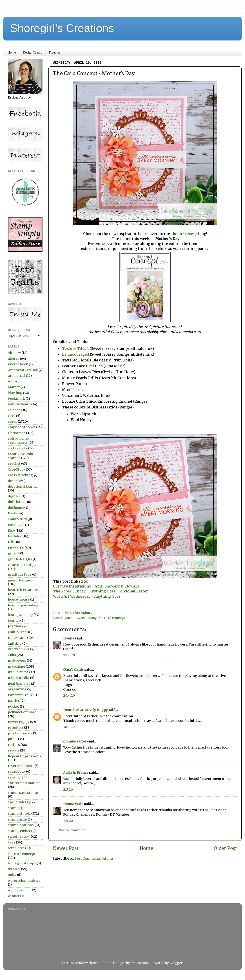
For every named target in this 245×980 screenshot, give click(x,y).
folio (12, 542)
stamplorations (21, 825)
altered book (18, 364)
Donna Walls (73, 804)
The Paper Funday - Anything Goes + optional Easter (100, 591)
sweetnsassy (86, 618)
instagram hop (20, 615)
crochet (14, 464)
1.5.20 (68, 758)
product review (20, 733)
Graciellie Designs (23, 565)
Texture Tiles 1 (75, 348)
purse (13, 739)
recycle (14, 750)
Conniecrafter (75, 741)
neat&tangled (19, 684)
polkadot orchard (22, 712)
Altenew (14, 353)
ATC (11, 381)
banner (14, 387)
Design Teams (32, 52)
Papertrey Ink (19, 695)
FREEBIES (16, 548)
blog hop (15, 393)
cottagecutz (18, 448)
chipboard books (22, 427)
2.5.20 (68, 789)
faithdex (15, 536)
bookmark (16, 399)
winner (14, 896)
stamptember (19, 831)
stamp (13, 808)
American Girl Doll (23, 370)
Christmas (17, 433)
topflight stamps (22, 863)
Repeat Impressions (24, 756)
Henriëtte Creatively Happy (85, 710)
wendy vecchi (19, 890)
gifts (12, 553)
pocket (13, 706)
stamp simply (19, 814)
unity (12, 875)
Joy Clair (15, 626)
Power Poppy (19, 722)
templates (16, 848)
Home (12, 52)
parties (14, 701)
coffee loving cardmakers (18, 441)
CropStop (16, 469)
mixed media (19, 678)
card (12, 416)
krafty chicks (19, 649)
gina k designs (20, 559)
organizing (17, 689)
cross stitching (20, 475)
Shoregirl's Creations (62, 28)
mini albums (18, 672)
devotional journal (23, 487)
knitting (15, 644)
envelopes (16, 525)
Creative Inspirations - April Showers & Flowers (96, 586)
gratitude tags (20, 574)
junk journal (18, 632)
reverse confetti (21, 766)
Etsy (11, 531)
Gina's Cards (73, 670)
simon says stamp (23, 793)
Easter (13, 513)
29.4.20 (69, 655)
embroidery (17, 519)
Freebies (55, 52)
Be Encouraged (76, 354)
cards (70, 618)
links (12, 655)
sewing (14, 777)
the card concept (111, 618)
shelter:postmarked (24, 783)
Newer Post (66, 848)
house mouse (19, 599)
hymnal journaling (23, 605)
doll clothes (17, 502)
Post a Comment (72, 830)
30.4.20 (69, 727)
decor (12, 481)
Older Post (225, 848)
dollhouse (16, 508)
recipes (14, 745)
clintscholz (140, 963)
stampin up (17, 819)
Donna (69, 638)
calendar (15, 410)
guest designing (21, 580)
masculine (16, 666)
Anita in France (76, 773)
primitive (16, 727)
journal (14, 621)
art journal (17, 376)
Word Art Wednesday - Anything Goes (87, 596)
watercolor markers (24, 881)
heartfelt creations (23, 590)
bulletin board (19, 404)
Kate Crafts (17, 638)
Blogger (176, 963)
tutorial (14, 869)
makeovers (17, 661)
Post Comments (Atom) (94, 859)
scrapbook (17, 771)
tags (12, 842)
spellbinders (18, 802)
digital (13, 496)
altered (14, 359)
